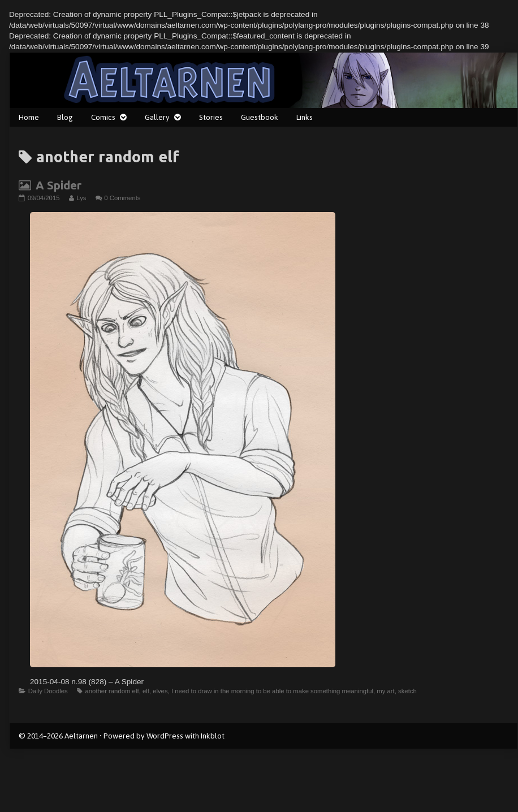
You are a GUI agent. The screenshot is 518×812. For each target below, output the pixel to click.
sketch (407, 691)
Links (305, 117)
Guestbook (260, 117)
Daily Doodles (48, 691)
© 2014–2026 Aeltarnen (58, 736)
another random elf (112, 691)
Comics (103, 117)
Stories (211, 117)
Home (29, 117)
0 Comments (122, 198)
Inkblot (213, 736)
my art (385, 691)
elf (146, 691)
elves (160, 691)
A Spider (59, 185)
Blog (65, 117)
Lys (81, 198)
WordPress (165, 736)
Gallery (157, 117)
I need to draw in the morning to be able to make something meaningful (272, 691)
